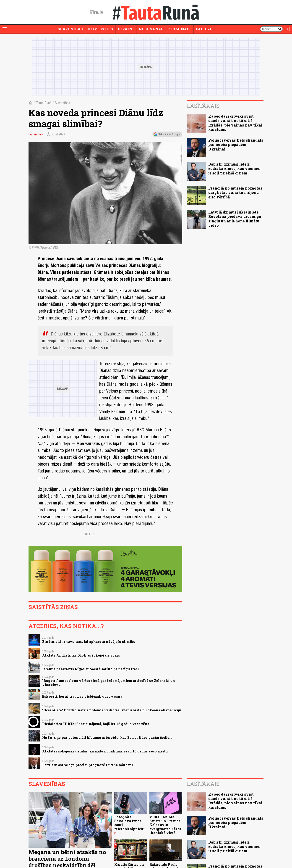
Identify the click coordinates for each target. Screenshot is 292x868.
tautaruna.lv (36, 134)
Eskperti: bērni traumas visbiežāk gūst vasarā (82, 696)
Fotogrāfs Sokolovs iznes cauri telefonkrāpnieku (130, 823)
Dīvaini (126, 29)
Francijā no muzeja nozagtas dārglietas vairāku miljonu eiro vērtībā (235, 192)
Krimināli (180, 29)
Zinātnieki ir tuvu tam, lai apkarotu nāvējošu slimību (89, 642)
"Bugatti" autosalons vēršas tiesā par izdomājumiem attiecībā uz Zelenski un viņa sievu (109, 683)
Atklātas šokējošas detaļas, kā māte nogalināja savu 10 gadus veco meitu (105, 751)
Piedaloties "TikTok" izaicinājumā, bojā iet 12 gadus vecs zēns (96, 724)
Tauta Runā (44, 103)
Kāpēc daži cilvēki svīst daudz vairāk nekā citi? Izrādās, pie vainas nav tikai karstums (235, 123)
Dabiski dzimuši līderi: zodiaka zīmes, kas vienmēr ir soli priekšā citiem (235, 168)
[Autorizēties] (287, 29)
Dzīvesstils (100, 29)
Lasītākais (203, 106)
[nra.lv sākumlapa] (96, 12)
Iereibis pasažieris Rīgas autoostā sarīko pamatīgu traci (91, 669)
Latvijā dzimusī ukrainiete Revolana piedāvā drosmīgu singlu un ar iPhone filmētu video (235, 219)
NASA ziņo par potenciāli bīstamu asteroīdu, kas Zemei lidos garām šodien (107, 737)
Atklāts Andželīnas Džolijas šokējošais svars (81, 655)
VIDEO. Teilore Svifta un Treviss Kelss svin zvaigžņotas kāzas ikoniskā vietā (165, 825)
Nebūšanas (151, 29)
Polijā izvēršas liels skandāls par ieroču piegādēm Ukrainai (236, 144)
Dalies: (89, 534)
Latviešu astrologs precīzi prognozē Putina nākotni (88, 765)
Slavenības (70, 29)
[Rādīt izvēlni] (5, 29)
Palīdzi (204, 29)
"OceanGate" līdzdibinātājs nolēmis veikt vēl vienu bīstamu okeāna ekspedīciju (112, 710)
